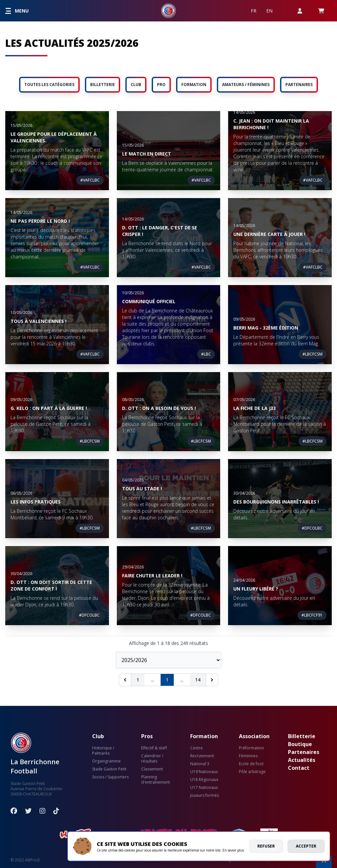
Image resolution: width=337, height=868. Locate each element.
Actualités (302, 760)
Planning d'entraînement (156, 780)
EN (269, 11)
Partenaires (304, 752)
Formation (204, 736)
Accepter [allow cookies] (306, 846)
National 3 (200, 764)
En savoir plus (233, 850)
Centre (196, 748)
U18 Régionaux (204, 780)
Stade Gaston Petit (109, 769)
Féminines (248, 756)
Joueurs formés (205, 796)
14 (198, 680)
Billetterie (302, 736)
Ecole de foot (251, 764)
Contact (299, 768)
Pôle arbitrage (252, 772)
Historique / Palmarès (103, 751)
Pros (147, 736)
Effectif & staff (154, 748)
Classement (152, 769)
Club (98, 736)
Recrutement (202, 756)
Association (254, 736)
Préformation (251, 748)
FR (254, 11)
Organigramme (106, 761)
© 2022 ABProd (25, 860)
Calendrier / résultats (152, 759)
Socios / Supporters (110, 777)
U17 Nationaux (204, 788)
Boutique (300, 744)
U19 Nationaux (204, 772)
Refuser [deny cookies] (266, 846)
